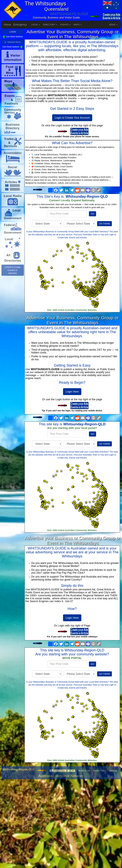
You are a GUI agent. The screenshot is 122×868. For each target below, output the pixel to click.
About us (113, 771)
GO (93, 214)
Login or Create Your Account (72, 118)
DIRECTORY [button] (50, 25)
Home (7, 25)
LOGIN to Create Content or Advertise (13, 270)
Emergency (20, 25)
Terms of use (84, 771)
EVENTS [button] (65, 25)
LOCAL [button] (36, 25)
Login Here (72, 392)
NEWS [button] (113, 25)
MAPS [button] (78, 25)
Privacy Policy (100, 771)
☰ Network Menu (13, 42)
